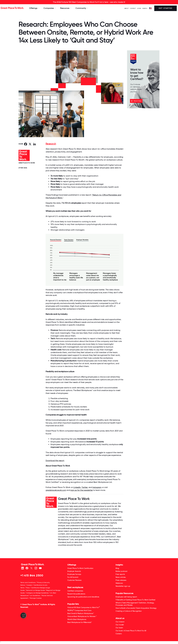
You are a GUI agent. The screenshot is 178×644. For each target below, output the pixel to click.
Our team (119, 628)
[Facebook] (27, 568)
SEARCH (145, 8)
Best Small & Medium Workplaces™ (81, 613)
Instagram (97, 487)
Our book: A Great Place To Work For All (131, 631)
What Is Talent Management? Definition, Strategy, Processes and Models (135, 604)
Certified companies (75, 591)
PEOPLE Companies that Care (79, 610)
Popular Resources (124, 593)
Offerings (72, 565)
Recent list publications (76, 594)
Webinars (119, 583)
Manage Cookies (36, 598)
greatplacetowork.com (56, 490)
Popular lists (73, 604)
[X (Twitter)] (31, 568)
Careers (29, 585)
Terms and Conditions (28, 582)
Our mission (120, 622)
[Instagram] (36, 568)
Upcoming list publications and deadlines (83, 597)
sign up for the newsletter (82, 490)
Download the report (55, 461)
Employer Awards (74, 571)
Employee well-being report (126, 597)
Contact (133, 8)
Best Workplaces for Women (82, 616)
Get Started (166, 8)
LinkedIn (77, 487)
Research (51, 144)
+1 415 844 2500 (32, 575)
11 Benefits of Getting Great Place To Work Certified (135, 600)
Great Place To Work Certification (80, 568)
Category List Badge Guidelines (37, 593)
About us (120, 618)
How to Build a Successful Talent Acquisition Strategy (136, 608)
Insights (119, 565)
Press (28, 588)
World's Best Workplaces (77, 619)
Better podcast (121, 571)
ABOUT (127, 8)
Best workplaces (75, 587)
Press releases (121, 580)
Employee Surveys (74, 574)
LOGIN (139, 8)
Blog (117, 568)
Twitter (85, 487)
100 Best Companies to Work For (83, 607)
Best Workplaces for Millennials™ (80, 622)
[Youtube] (40, 568)
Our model (120, 625)
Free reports (120, 574)
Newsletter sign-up (123, 586)
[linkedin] (22, 568)
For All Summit (73, 577)
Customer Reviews (74, 580)
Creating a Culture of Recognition (129, 611)
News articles (121, 577)
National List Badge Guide (35, 590)
